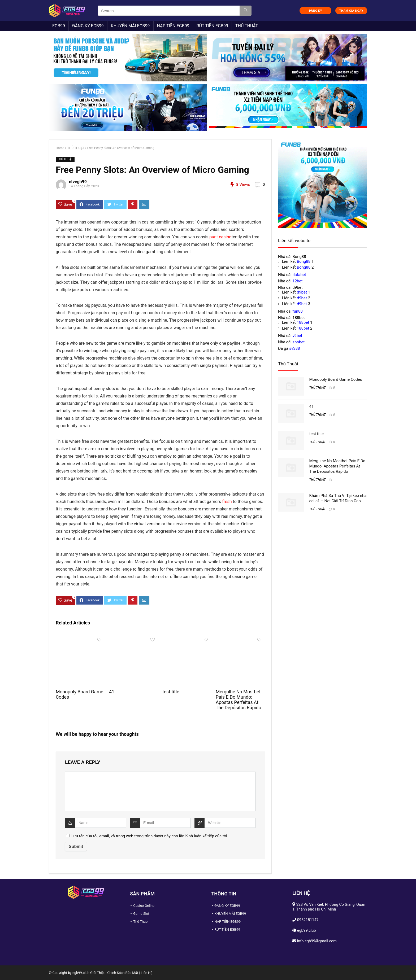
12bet (297, 281)
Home (60, 148)
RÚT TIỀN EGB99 (212, 26)
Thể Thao (140, 922)
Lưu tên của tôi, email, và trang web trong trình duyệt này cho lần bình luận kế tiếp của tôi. (150, 836)
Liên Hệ (147, 973)
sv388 (294, 348)
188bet (303, 322)
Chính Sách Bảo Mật (123, 973)
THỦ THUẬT (247, 26)
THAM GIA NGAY (351, 11)
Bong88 (304, 261)
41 (112, 692)
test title (171, 692)
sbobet (298, 342)
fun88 (298, 311)
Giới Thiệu (98, 973)
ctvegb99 (78, 182)
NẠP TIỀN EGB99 (173, 26)
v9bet (297, 336)
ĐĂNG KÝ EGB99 (88, 26)
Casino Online (144, 906)
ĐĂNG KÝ (315, 11)
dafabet (299, 275)
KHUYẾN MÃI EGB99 (130, 26)
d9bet (302, 292)
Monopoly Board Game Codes (336, 379)
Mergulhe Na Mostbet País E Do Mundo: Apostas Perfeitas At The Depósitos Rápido (239, 700)
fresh (227, 502)
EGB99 (59, 26)
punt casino (220, 237)
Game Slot (141, 914)
